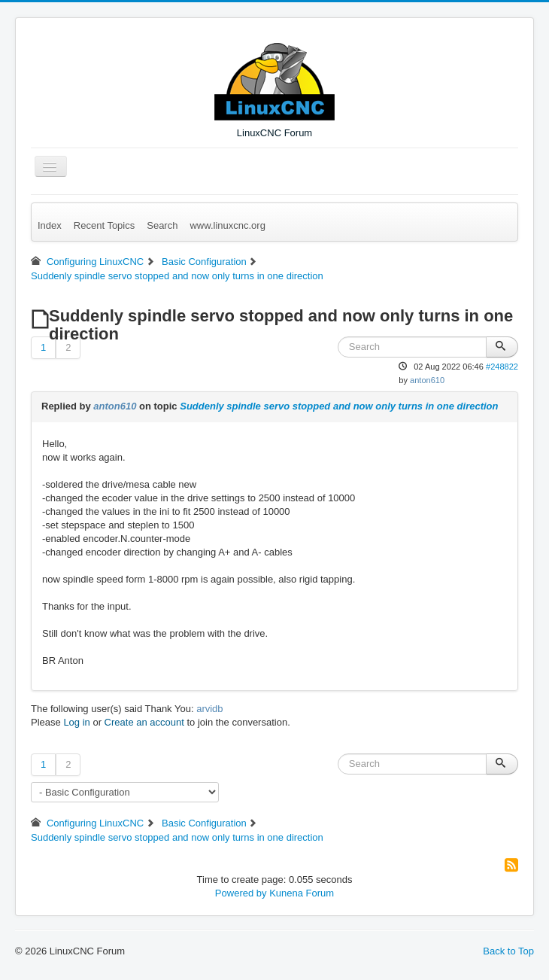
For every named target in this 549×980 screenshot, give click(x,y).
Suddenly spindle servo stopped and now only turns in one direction (339, 406)
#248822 (502, 367)
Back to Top (508, 951)
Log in (76, 722)
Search (162, 225)
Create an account (144, 722)
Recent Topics (104, 225)
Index (50, 225)
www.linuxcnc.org (227, 225)
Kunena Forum (302, 893)
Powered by (241, 893)
